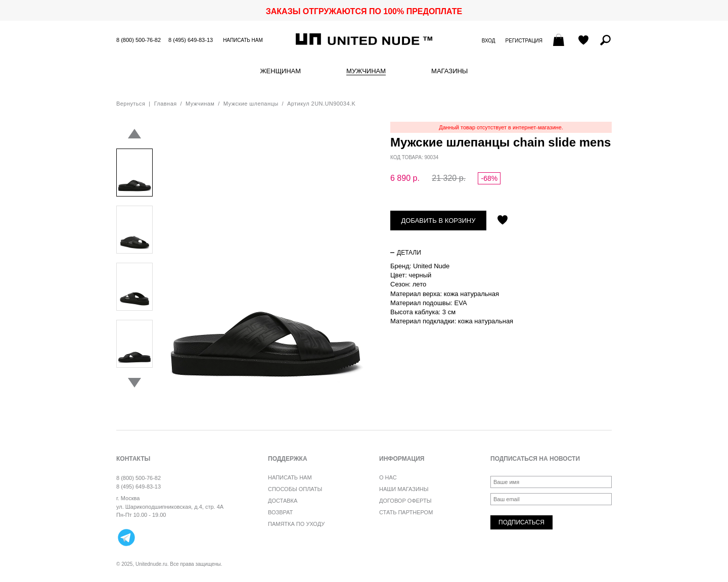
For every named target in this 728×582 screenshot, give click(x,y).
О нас (388, 477)
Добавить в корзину (439, 221)
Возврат (280, 512)
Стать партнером (406, 512)
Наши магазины (404, 489)
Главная (166, 104)
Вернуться (131, 104)
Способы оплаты (295, 489)
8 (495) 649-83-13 (191, 40)
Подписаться (521, 522)
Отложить (503, 221)
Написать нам (243, 40)
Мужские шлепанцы (251, 104)
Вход (489, 41)
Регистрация (524, 41)
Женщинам (281, 71)
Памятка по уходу (296, 524)
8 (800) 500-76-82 (139, 40)
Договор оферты (405, 501)
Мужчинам (366, 71)
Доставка (283, 501)
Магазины (449, 71)
